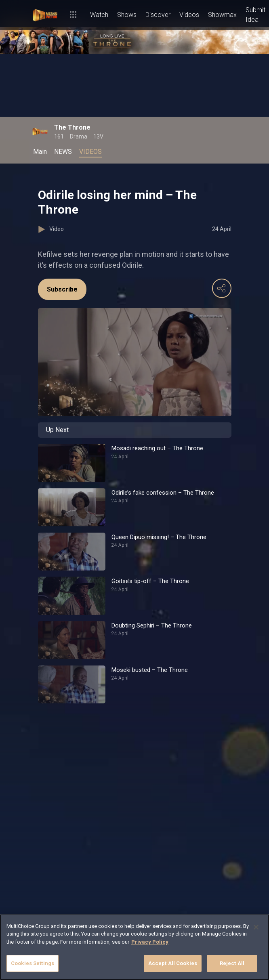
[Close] (256, 927)
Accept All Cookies (173, 963)
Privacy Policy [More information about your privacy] (150, 942)
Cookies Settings (33, 963)
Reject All (232, 963)
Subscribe (62, 289)
